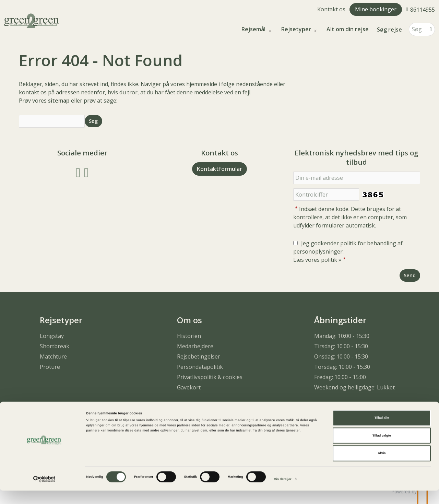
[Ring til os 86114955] (420, 9)
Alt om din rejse (348, 29)
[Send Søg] (93, 121)
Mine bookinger (376, 9)
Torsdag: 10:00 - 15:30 (342, 367)
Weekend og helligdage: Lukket (354, 387)
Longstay (52, 336)
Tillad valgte (382, 449)
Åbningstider (340, 320)
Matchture (53, 356)
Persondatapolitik (200, 367)
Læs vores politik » (317, 260)
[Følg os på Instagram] (86, 172)
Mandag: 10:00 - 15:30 (342, 336)
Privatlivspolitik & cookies (210, 377)
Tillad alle (382, 431)
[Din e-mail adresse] (357, 178)
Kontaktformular (219, 169)
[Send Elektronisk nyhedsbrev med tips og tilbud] (410, 275)
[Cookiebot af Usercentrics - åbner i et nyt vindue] (44, 493)
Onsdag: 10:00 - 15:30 (341, 356)
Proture (50, 367)
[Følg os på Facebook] (78, 172)
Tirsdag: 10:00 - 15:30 (341, 346)
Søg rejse (389, 30)
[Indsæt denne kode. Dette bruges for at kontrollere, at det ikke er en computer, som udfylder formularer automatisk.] (326, 195)
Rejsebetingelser (199, 356)
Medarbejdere (195, 346)
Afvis (382, 467)
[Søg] (417, 29)
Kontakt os (331, 9)
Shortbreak (55, 346)
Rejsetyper (297, 29)
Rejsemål (254, 29)
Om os (189, 320)
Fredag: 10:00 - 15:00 (340, 377)
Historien (189, 336)
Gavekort (189, 387)
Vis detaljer (283, 493)
